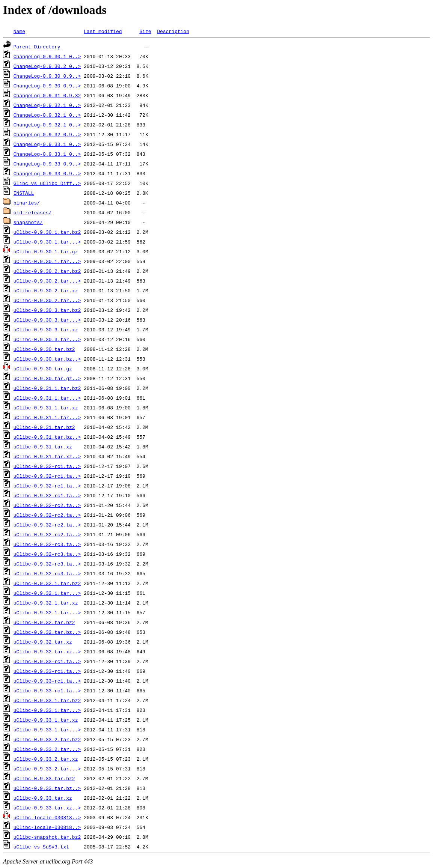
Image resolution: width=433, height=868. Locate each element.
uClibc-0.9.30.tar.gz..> (47, 378)
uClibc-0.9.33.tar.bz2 (44, 778)
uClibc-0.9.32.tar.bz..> (47, 632)
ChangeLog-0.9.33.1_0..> (47, 144)
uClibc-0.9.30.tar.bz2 (44, 349)
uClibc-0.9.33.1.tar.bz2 (47, 700)
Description (173, 31)
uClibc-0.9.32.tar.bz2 (44, 622)
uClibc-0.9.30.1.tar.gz (46, 251)
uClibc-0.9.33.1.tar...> (47, 710)
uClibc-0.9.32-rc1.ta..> (47, 466)
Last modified (103, 31)
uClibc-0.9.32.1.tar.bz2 (47, 583)
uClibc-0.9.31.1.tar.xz (46, 408)
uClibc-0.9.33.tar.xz (43, 798)
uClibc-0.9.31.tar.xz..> (47, 456)
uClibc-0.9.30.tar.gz (43, 369)
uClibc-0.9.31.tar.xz (43, 447)
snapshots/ (28, 222)
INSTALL (24, 193)
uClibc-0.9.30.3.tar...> (47, 320)
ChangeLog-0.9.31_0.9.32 (47, 95)
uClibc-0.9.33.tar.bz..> (47, 788)
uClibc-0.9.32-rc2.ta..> (47, 505)
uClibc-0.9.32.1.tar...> (47, 593)
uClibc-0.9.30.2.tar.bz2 (47, 271)
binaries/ (27, 203)
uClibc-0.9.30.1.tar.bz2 (47, 232)
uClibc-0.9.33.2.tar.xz (46, 759)
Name (19, 31)
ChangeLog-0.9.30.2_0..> (47, 66)
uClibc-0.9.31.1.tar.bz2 (47, 388)
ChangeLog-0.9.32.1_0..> (47, 105)
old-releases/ (32, 212)
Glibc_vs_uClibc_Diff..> (47, 183)
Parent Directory (37, 47)
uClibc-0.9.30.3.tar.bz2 (47, 310)
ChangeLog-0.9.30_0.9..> (47, 76)
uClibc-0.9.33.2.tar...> (47, 749)
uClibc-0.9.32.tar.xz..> (47, 651)
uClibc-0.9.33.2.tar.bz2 (47, 739)
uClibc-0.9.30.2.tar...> (47, 281)
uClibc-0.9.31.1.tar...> (47, 398)
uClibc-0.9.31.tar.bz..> (47, 437)
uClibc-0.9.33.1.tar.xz (46, 720)
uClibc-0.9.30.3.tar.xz (46, 329)
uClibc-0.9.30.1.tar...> (47, 242)
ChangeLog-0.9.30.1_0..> (47, 56)
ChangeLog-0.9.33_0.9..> (47, 164)
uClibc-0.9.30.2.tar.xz (46, 290)
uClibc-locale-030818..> (47, 817)
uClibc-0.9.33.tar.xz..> (47, 808)
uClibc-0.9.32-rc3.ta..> (47, 544)
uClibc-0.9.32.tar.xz (43, 642)
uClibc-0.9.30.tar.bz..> (47, 359)
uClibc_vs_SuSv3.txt (41, 847)
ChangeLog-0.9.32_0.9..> (47, 134)
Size (145, 31)
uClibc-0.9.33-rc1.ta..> (47, 661)
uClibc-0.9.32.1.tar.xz (46, 603)
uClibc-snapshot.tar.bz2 (47, 837)
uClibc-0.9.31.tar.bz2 (44, 427)
